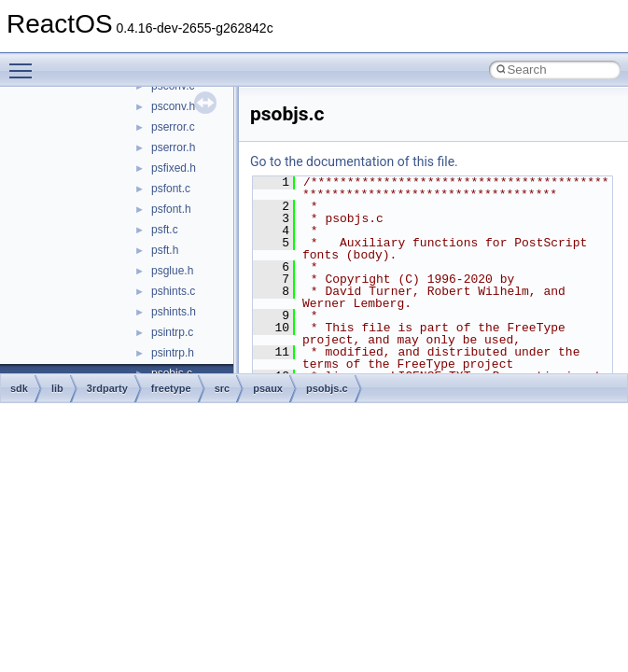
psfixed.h (174, 168)
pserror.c (173, 127)
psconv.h (173, 106)
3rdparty (107, 388)
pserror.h (173, 147)
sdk (19, 388)
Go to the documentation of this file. (354, 161)
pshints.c (173, 291)
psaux (268, 388)
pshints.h (174, 312)
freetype (171, 388)
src (223, 388)
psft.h (165, 250)
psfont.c (171, 189)
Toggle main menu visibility (25, 63)
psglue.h (172, 271)
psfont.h (171, 209)
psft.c (165, 230)
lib (57, 388)
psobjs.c (327, 388)
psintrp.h (173, 353)
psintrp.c (172, 332)
